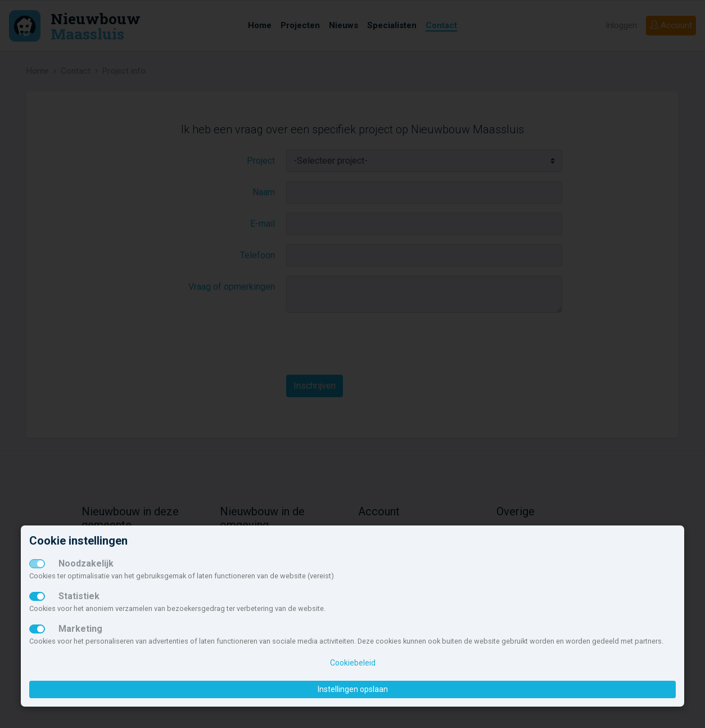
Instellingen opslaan (353, 689)
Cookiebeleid (353, 663)
